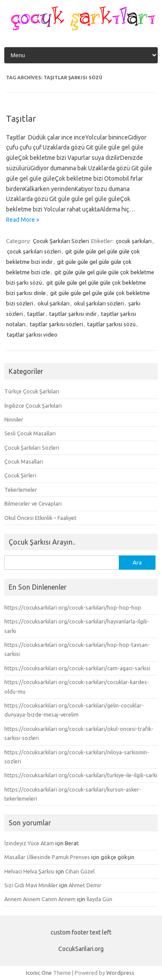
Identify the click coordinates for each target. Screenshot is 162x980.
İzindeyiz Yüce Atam (29, 843)
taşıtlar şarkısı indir (73, 314)
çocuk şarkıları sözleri (34, 251)
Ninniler (14, 419)
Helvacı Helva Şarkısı (29, 871)
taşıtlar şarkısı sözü (111, 324)
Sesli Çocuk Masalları (30, 433)
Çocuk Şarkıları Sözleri (61, 241)
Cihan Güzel (80, 871)
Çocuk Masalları (24, 461)
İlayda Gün (99, 899)
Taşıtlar (21, 118)
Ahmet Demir (85, 885)
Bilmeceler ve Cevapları (33, 503)
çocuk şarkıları (134, 241)
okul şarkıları (54, 303)
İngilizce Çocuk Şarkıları (33, 406)
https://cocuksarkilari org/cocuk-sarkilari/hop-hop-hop (73, 607)
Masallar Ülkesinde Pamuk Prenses (47, 857)
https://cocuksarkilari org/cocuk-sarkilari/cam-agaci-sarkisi (77, 668)
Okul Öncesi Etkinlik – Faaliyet (40, 518)
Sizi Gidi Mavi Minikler (31, 885)
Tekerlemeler (21, 490)
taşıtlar (36, 314)
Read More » (23, 220)
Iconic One (39, 973)
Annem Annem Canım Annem (40, 899)
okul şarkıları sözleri (99, 303)
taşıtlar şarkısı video (32, 334)
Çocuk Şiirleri (20, 475)
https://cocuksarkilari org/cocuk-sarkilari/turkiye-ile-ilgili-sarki (81, 775)
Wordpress (120, 973)
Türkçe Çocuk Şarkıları (32, 391)
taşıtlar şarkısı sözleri (56, 324)
